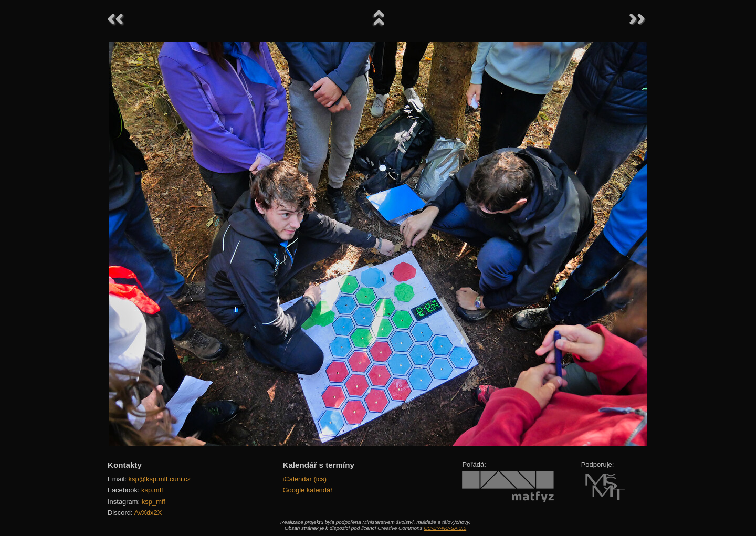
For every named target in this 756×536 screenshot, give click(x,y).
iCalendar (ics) (304, 479)
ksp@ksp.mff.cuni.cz (160, 479)
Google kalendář (307, 490)
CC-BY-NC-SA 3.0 (445, 528)
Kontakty (125, 465)
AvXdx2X (148, 513)
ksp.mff (152, 490)
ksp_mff (154, 502)
